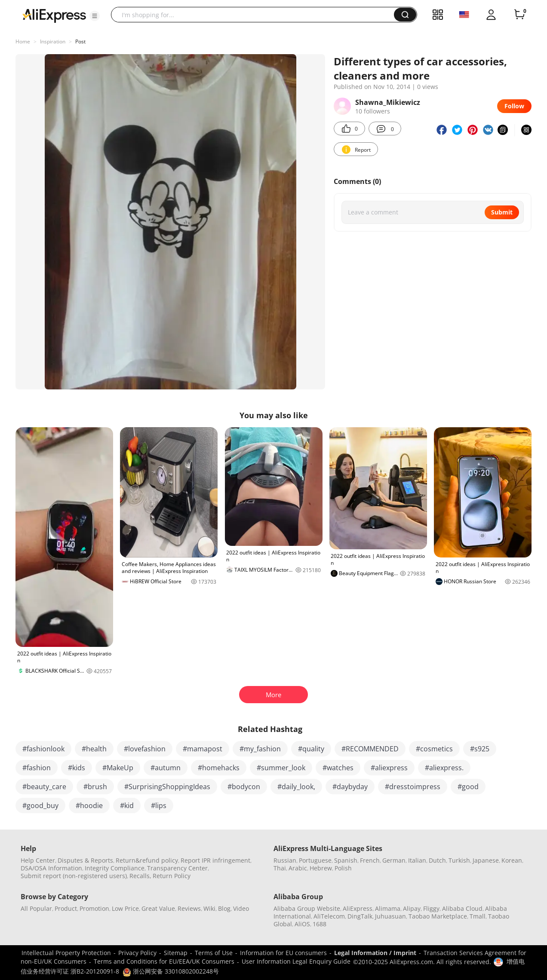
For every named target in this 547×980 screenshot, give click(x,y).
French (370, 860)
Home (23, 41)
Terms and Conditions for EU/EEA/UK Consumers (164, 961)
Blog (224, 908)
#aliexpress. (444, 768)
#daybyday (350, 787)
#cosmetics (434, 749)
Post (80, 41)
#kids (77, 768)
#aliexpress (389, 768)
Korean (512, 860)
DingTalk (360, 916)
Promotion (94, 908)
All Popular (36, 908)
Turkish (459, 860)
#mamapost (203, 749)
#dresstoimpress (413, 787)
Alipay (412, 908)
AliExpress (358, 908)
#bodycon (244, 787)
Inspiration (53, 41)
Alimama (388, 908)
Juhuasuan (390, 916)
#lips (159, 805)
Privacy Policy (137, 953)
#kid (127, 805)
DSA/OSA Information (51, 868)
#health (94, 749)
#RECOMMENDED (370, 749)
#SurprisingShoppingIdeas (167, 787)
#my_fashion (260, 749)
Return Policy (172, 876)
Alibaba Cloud (462, 908)
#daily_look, (296, 787)
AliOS (302, 924)
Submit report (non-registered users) (74, 876)
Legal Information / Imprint (375, 953)
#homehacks (219, 768)
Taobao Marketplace (438, 916)
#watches (338, 768)
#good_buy (40, 805)
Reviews (189, 908)
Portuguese (315, 860)
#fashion (37, 768)
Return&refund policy (147, 860)
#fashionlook (43, 749)
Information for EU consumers (283, 953)
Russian (285, 860)
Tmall (478, 916)
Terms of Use (214, 953)
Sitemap (176, 953)
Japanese (486, 860)
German (394, 860)
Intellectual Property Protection (66, 953)
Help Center (38, 860)
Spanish (346, 860)
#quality (311, 749)
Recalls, (140, 876)
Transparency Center (177, 868)
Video (241, 908)
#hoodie (89, 805)
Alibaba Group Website (307, 908)
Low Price (125, 908)
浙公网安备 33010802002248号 (171, 971)
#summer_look (281, 768)
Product (66, 908)
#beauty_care (44, 787)
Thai (280, 868)
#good (468, 787)
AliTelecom (329, 916)
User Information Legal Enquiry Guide (296, 961)
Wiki (209, 908)
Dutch (437, 860)
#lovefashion (145, 749)
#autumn (166, 768)
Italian (417, 860)
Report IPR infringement (215, 860)
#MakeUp (118, 768)
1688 (320, 924)
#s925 (480, 749)
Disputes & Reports (85, 860)
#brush (95, 787)
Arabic (298, 868)
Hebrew (321, 868)
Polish (343, 868)
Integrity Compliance (115, 868)
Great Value (158, 908)
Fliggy (431, 908)
